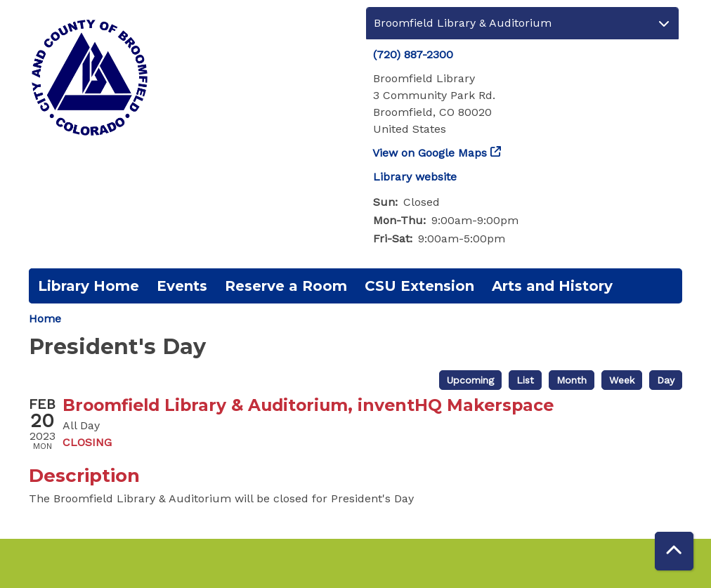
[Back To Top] (674, 551)
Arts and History (552, 286)
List (525, 380)
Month (572, 380)
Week (622, 380)
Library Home (89, 286)
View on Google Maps (430, 153)
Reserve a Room (286, 286)
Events (182, 286)
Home (45, 319)
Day (666, 380)
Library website (415, 177)
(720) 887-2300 (413, 54)
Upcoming (470, 380)
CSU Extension (419, 286)
